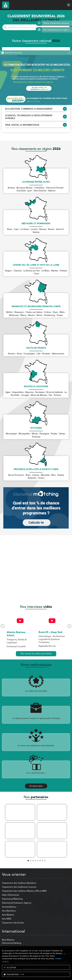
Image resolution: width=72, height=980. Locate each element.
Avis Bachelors (9, 911)
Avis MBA (7, 919)
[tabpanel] (20, 831)
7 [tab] (42, 860)
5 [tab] (37, 860)
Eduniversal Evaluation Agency (17, 903)
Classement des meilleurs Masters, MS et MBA (24, 891)
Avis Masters (8, 915)
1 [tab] (28, 860)
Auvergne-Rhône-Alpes (36, 182)
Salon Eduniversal (10, 895)
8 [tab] (44, 860)
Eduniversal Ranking (12, 943)
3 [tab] (32, 860)
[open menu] (69, 5)
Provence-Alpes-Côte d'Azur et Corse (36, 469)
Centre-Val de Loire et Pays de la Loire (36, 265)
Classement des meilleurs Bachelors (19, 883)
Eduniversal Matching (12, 899)
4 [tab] (35, 860)
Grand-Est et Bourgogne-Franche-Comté (36, 307)
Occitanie (36, 428)
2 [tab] (30, 860)
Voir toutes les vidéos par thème (36, 654)
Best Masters (8, 940)
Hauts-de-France (36, 348)
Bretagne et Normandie (36, 224)
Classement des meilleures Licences (19, 887)
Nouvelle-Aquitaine (36, 387)
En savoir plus (36, 786)
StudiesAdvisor (9, 907)
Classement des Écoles (13, 923)
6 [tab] (40, 860)
